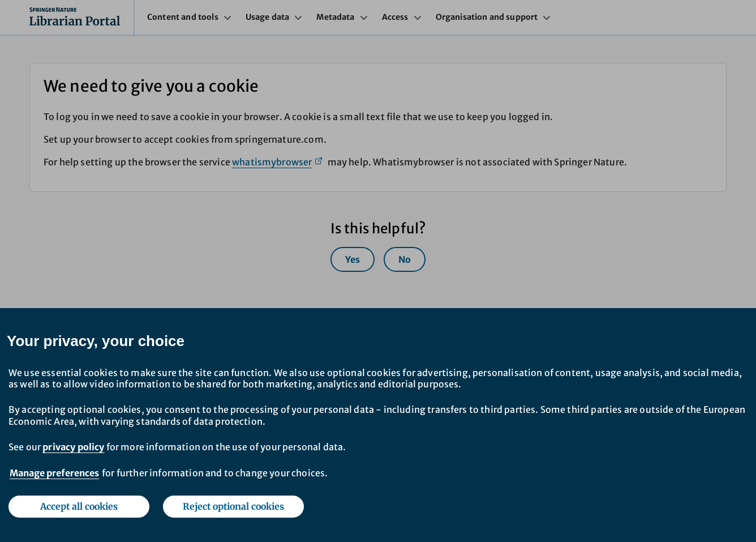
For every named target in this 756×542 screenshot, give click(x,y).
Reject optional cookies (233, 506)
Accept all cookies (79, 506)
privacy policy (73, 447)
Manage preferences (54, 473)
